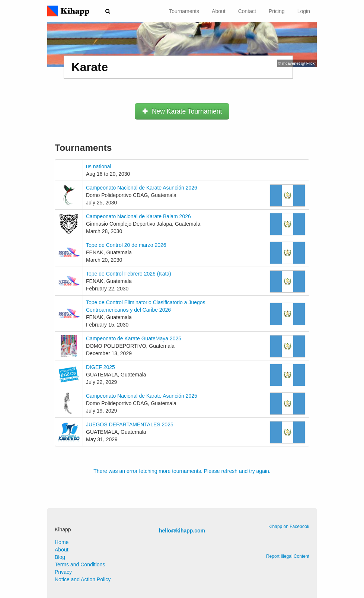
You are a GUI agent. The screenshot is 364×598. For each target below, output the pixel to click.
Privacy (63, 572)
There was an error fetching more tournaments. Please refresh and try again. (182, 471)
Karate (90, 67)
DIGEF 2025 (100, 367)
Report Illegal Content (288, 556)
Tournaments (184, 11)
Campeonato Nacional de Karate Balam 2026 (138, 216)
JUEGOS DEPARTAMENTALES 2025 (130, 424)
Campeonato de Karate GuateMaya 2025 (134, 338)
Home (62, 542)
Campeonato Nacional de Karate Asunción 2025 (142, 396)
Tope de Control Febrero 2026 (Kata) (129, 274)
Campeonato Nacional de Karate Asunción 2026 (142, 188)
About (219, 11)
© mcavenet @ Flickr (297, 63)
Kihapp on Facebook (289, 527)
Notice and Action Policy (83, 579)
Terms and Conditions (80, 564)
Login (304, 11)
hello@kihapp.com (182, 531)
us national (99, 166)
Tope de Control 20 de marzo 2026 (126, 245)
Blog (60, 557)
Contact (247, 11)
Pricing (277, 11)
